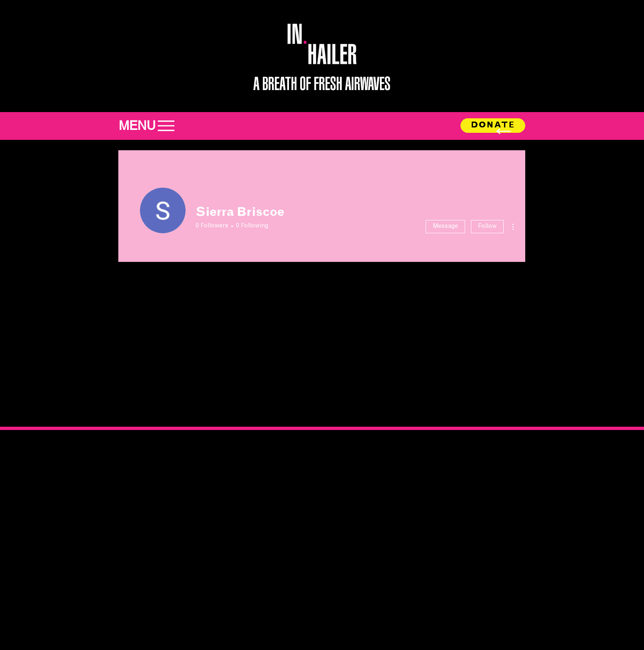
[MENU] (151, 126)
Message (445, 226)
